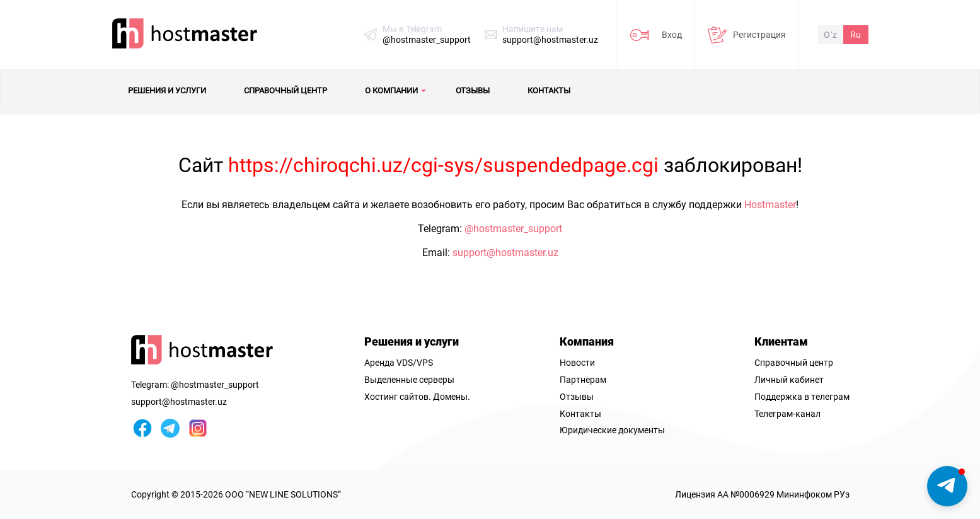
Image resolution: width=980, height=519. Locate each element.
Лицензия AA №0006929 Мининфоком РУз (762, 494)
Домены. (452, 397)
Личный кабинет (789, 380)
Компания (587, 341)
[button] (947, 486)
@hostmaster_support (427, 40)
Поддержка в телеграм (802, 397)
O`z (830, 35)
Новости (577, 363)
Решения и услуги (412, 341)
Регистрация (759, 35)
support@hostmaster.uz (550, 40)
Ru (856, 35)
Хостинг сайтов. (398, 397)
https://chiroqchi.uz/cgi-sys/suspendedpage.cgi (443, 165)
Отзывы (577, 397)
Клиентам (781, 341)
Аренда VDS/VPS (399, 363)
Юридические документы (612, 430)
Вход (672, 35)
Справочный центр (794, 363)
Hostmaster (770, 205)
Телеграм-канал (787, 414)
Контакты (580, 414)
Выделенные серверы (409, 380)
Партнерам (583, 380)
